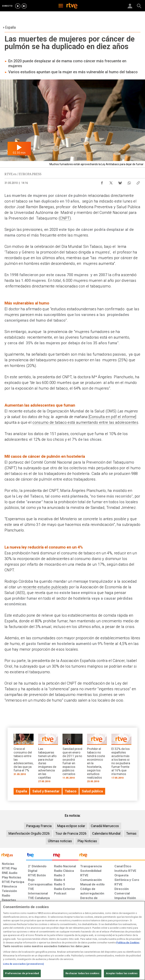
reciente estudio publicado (45, 587)
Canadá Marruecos (105, 826)
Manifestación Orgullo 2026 (29, 833)
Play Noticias (87, 841)
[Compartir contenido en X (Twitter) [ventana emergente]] (111, 182)
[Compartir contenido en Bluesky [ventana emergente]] (120, 182)
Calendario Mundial (106, 833)
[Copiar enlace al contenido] (138, 182)
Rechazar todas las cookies (82, 973)
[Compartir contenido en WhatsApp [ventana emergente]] (129, 182)
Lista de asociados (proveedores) (24, 964)
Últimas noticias (60, 841)
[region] (72, 940)
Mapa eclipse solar (71, 826)
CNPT (65, 218)
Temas (131, 833)
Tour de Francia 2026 (71, 833)
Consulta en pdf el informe (112, 417)
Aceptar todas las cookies (122, 973)
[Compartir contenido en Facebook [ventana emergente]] (102, 182)
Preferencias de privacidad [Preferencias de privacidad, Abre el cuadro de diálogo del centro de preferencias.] (22, 973)
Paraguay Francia (39, 826)
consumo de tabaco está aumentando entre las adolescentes (85, 422)
